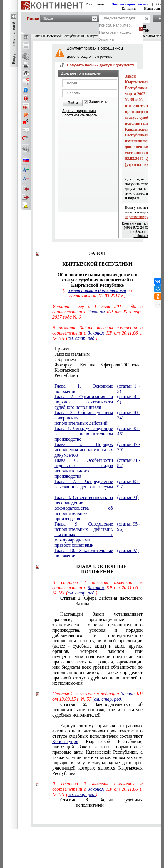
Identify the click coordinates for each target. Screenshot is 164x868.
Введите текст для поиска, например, (117, 29)
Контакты (129, 9)
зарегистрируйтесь (142, 217)
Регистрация (95, 4)
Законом (96, 312)
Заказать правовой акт (130, 4)
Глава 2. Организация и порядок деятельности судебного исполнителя (84, 402)
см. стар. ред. (82, 338)
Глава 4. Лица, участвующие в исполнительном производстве (84, 434)
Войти (73, 103)
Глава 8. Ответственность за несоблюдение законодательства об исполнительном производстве (84, 508)
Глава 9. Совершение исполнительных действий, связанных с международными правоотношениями (84, 535)
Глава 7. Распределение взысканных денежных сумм (84, 484)
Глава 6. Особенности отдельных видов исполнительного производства (84, 468)
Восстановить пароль (80, 115)
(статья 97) (128, 550)
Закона (128, 694)
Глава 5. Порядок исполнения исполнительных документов (84, 450)
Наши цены (153, 9)
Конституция (65, 741)
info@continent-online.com (142, 234)
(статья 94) (128, 497)
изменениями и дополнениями (97, 290)
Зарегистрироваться (79, 111)
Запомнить (98, 102)
